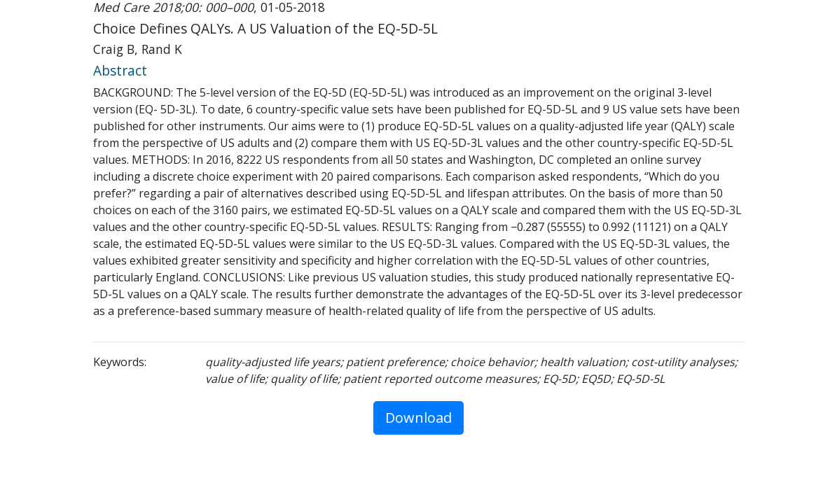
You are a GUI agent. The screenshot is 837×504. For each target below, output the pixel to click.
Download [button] (418, 418)
